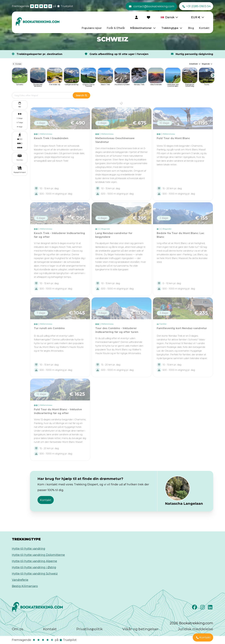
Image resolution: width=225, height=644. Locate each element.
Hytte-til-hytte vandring (29, 549)
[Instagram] (203, 608)
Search (81, 95)
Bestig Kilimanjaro (25, 586)
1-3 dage (20, 118)
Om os (18, 629)
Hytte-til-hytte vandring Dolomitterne (38, 555)
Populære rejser (92, 28)
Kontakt (204, 28)
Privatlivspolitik (89, 629)
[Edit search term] (45, 95)
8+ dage (20, 127)
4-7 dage (20, 122)
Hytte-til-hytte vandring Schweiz (35, 574)
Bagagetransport (20, 172)
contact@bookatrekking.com (152, 6)
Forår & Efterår (116, 28)
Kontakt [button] (46, 500)
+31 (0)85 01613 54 (197, 6)
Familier (20, 160)
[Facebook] (195, 608)
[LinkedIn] (211, 608)
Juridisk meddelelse (196, 629)
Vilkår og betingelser (140, 629)
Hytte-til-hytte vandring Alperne (34, 561)
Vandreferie (20, 580)
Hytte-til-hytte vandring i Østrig (34, 567)
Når (20, 104)
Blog (191, 28)
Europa (17, 64)
